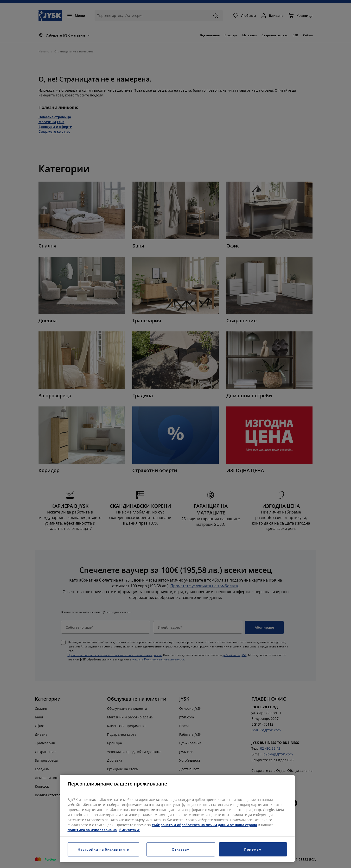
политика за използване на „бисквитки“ (104, 830)
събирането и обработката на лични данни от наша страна (204, 825)
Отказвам (181, 849)
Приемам (253, 849)
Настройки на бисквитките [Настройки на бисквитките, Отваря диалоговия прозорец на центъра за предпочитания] (103, 849)
